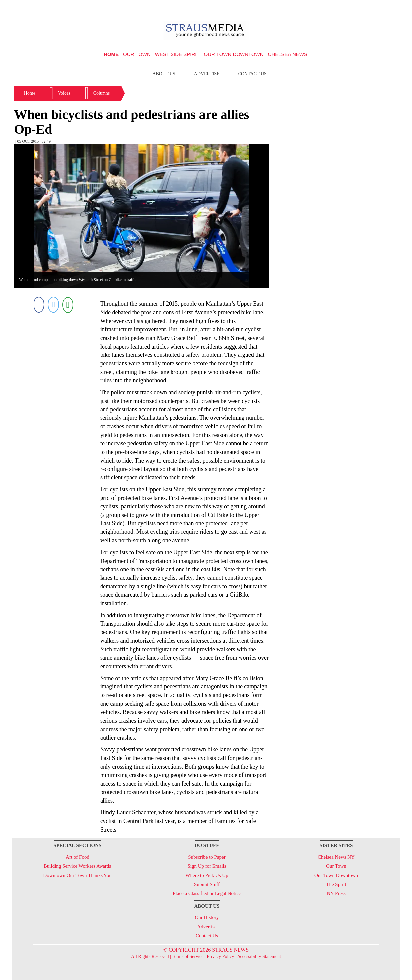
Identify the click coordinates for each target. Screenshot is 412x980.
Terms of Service (188, 957)
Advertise (207, 74)
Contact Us (252, 74)
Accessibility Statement (259, 957)
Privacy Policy (220, 957)
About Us (164, 74)
